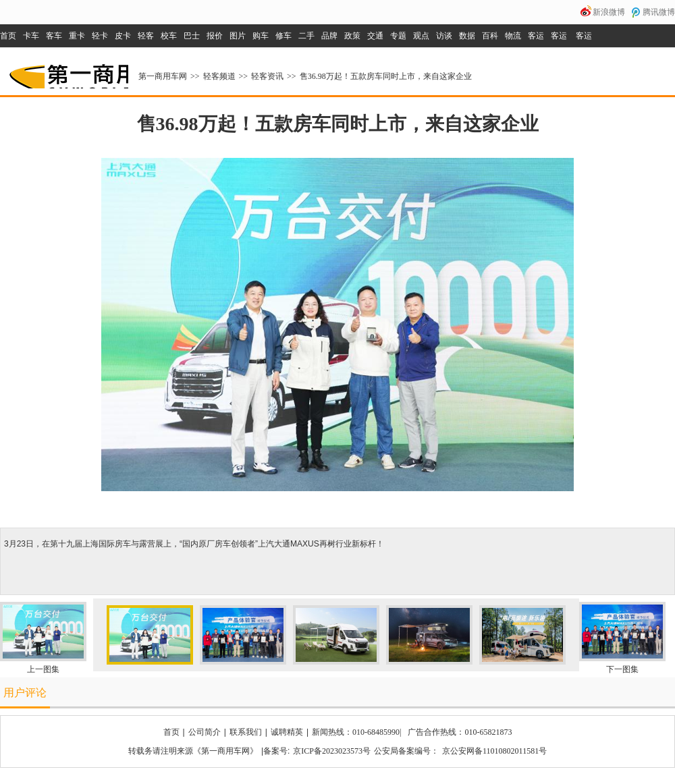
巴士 (192, 36)
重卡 (77, 36)
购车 (261, 36)
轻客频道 (219, 76)
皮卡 (123, 36)
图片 (238, 36)
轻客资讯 (267, 76)
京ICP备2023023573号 (332, 751)
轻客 (146, 36)
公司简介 (205, 732)
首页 (8, 36)
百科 (490, 36)
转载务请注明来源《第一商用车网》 (193, 751)
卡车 (31, 36)
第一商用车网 (67, 72)
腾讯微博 (659, 12)
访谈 (444, 36)
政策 (352, 36)
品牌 (329, 36)
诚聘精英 (287, 732)
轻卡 (100, 36)
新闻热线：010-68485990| (356, 732)
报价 (215, 36)
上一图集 (43, 669)
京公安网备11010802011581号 (494, 751)
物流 (513, 36)
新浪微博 (609, 12)
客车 (54, 36)
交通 (375, 36)
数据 (467, 36)
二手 (306, 36)
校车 (169, 36)
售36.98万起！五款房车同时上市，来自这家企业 (386, 76)
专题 (398, 36)
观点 (421, 36)
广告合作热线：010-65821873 (460, 732)
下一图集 (622, 669)
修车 (283, 36)
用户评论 (25, 693)
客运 (536, 36)
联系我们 (246, 732)
